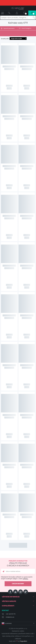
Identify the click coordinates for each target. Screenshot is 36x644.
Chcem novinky (18, 584)
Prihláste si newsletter (18, 564)
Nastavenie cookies (18, 631)
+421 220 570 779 (11, 614)
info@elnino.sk (10, 617)
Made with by (18, 641)
